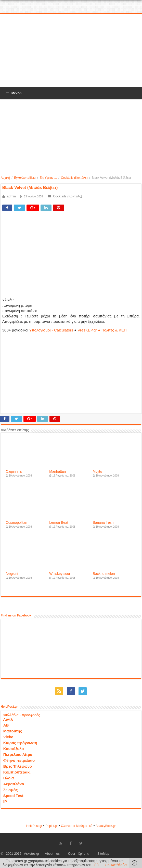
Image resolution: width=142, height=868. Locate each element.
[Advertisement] (71, 51)
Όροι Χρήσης (79, 854)
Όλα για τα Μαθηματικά (77, 826)
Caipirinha (14, 472)
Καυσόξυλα (14, 749)
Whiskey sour (60, 574)
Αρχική (5, 178)
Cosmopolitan (17, 523)
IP (5, 801)
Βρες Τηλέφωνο (18, 766)
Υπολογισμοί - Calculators (51, 330)
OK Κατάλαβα (116, 865)
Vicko (8, 737)
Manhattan (57, 472)
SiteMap (103, 854)
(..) (96, 865)
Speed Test (13, 796)
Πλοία (9, 778)
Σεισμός (11, 790)
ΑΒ (6, 725)
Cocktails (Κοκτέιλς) (74, 178)
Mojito (98, 472)
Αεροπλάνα (14, 784)
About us (52, 854)
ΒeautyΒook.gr (106, 826)
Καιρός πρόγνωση (20, 743)
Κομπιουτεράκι (17, 772)
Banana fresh (103, 523)
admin (11, 196)
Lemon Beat (59, 523)
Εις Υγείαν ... (48, 178)
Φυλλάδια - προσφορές (22, 715)
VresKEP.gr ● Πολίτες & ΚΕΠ (102, 330)
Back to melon (104, 574)
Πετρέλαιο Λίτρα (18, 754)
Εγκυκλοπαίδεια (25, 178)
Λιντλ (8, 719)
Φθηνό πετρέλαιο (19, 760)
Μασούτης (13, 731)
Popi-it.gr (51, 826)
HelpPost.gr (34, 826)
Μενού (13, 93)
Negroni (12, 574)
